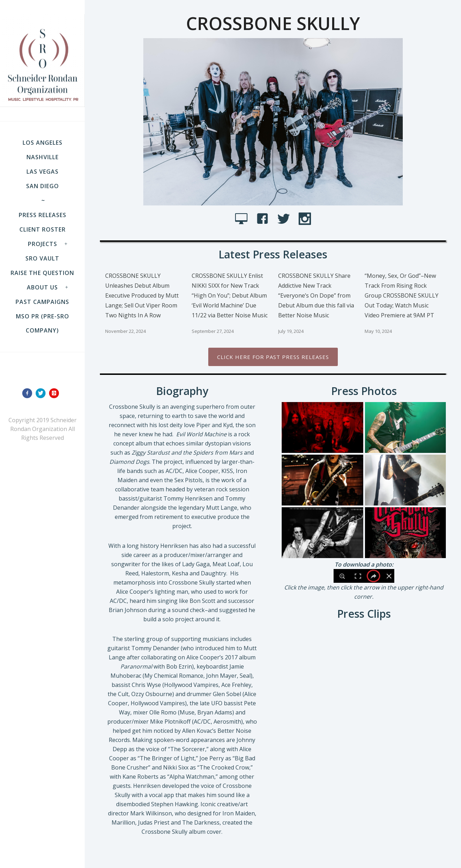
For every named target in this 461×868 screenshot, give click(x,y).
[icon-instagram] (56, 393)
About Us (42, 287)
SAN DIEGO (43, 186)
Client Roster (43, 229)
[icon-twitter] (42, 393)
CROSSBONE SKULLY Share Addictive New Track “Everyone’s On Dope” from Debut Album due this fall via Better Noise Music (316, 295)
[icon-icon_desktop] (243, 219)
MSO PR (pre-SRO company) (43, 323)
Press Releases (43, 215)
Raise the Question (42, 273)
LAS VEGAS (43, 172)
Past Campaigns (42, 302)
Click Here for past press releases (273, 357)
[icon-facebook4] (264, 219)
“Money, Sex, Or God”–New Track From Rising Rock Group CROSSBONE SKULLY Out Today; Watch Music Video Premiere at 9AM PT (402, 295)
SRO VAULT (42, 258)
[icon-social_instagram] (305, 219)
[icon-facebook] (29, 393)
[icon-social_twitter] (285, 219)
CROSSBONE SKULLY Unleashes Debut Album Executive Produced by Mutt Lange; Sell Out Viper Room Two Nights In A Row (142, 295)
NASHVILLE (43, 157)
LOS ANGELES (43, 143)
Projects (43, 244)
